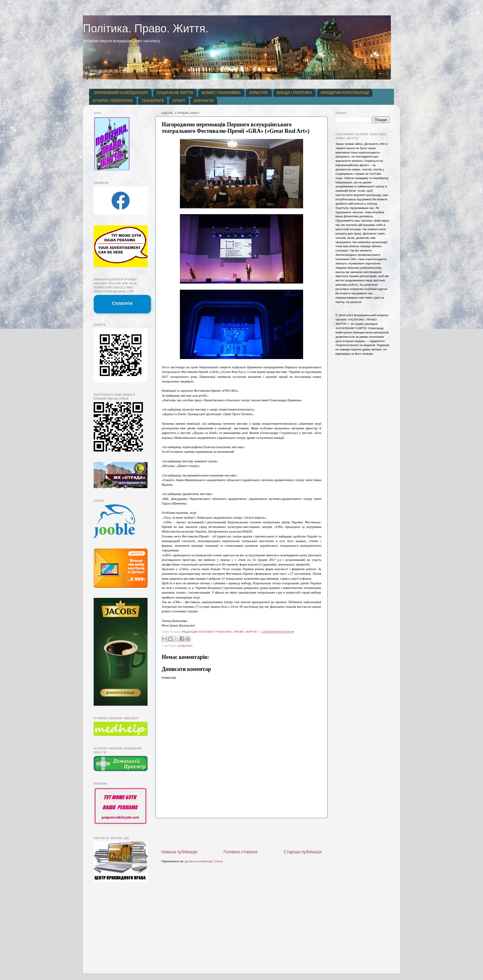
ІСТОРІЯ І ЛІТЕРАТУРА (113, 101)
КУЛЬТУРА (259, 93)
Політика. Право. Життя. (146, 29)
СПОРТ (179, 101)
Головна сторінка (241, 852)
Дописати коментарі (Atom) (204, 861)
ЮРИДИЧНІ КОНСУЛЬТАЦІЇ (345, 93)
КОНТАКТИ (204, 101)
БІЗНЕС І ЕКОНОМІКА (221, 93)
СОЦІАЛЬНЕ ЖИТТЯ (175, 93)
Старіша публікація (303, 852)
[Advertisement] (241, 834)
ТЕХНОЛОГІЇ (153, 101)
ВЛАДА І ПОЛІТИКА (294, 93)
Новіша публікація (179, 852)
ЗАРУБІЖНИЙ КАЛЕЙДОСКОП (121, 93)
